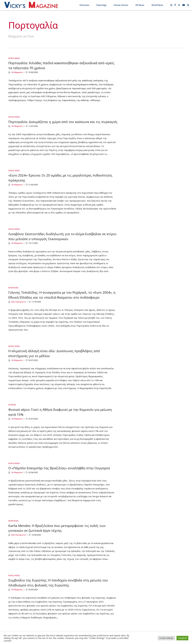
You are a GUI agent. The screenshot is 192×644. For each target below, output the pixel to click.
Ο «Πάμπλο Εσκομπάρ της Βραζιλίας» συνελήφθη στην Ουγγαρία (59, 472)
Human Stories (121, 5)
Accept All (182, 638)
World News (157, 5)
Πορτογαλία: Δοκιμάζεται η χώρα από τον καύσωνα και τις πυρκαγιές (63, 125)
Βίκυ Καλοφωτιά (18, 305)
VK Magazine (17, 72)
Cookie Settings (166, 638)
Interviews (84, 5)
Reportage (102, 5)
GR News (140, 5)
